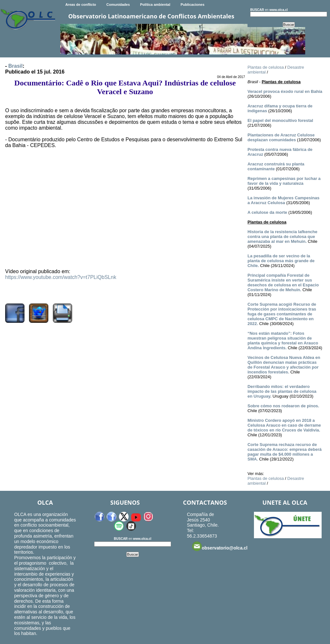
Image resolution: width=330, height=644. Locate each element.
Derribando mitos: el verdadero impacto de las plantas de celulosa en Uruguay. (282, 391)
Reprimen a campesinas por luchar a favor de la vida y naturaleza (284, 181)
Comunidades (118, 5)
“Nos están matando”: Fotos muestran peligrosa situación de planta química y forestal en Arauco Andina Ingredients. (283, 341)
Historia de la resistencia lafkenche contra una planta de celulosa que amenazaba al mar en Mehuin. (282, 237)
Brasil (15, 66)
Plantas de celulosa (266, 67)
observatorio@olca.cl (220, 546)
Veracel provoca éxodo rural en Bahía (285, 91)
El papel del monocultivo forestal (280, 120)
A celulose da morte (267, 212)
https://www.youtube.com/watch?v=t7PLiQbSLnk (61, 277)
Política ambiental (155, 5)
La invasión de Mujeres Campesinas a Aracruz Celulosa (283, 200)
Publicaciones (192, 5)
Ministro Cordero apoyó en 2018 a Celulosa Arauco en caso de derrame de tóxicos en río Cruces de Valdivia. (284, 425)
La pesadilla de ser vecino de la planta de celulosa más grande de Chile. (281, 261)
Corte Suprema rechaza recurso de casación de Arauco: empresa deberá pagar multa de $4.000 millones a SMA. (285, 452)
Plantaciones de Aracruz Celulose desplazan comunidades (281, 137)
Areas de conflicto (81, 5)
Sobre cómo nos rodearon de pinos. (283, 406)
